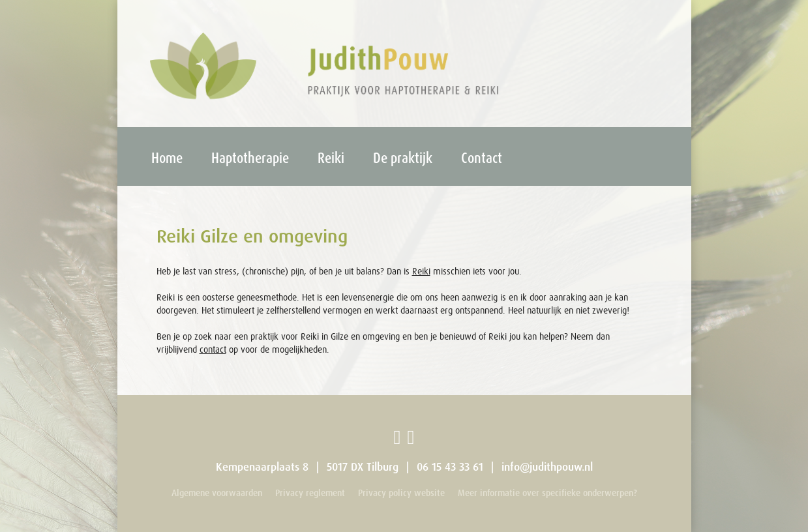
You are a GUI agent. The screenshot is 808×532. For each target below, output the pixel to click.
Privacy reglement (310, 493)
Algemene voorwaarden (217, 493)
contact (213, 349)
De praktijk (403, 157)
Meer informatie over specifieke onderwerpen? (547, 493)
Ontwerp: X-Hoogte (639, 509)
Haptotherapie (250, 157)
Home (167, 157)
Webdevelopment (642, 509)
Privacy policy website (401, 493)
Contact (482, 157)
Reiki (331, 157)
